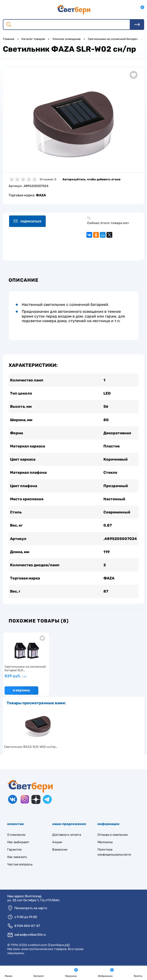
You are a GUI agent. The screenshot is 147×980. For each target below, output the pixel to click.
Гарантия (14, 853)
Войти (138, 972)
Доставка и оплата (66, 838)
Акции (57, 845)
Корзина (72, 972)
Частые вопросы (20, 867)
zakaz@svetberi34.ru (30, 938)
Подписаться (29, 221)
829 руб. (16, 679)
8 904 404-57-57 (27, 929)
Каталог (39, 972)
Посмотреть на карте (31, 911)
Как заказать (17, 860)
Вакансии (60, 853)
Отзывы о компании (113, 838)
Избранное (106, 972)
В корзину (21, 693)
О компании (16, 838)
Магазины (105, 845)
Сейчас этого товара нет (108, 223)
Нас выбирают (18, 845)
